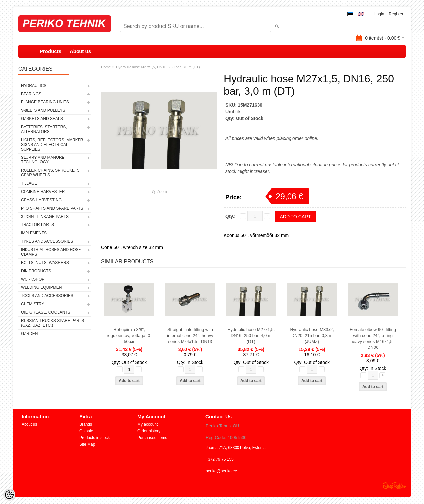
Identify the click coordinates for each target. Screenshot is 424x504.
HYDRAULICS (34, 86)
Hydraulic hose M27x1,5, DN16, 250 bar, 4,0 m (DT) (251, 335)
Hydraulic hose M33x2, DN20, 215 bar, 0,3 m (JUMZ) (312, 335)
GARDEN (29, 334)
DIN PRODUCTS (36, 271)
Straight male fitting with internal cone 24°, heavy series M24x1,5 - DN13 (190, 335)
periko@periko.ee (221, 471)
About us (80, 51)
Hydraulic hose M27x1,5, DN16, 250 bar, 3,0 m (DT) (158, 67)
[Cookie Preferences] (9, 495)
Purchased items (152, 438)
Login (379, 14)
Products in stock (95, 438)
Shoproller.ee (394, 486)
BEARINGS (31, 94)
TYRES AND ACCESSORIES (47, 241)
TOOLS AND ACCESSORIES (47, 296)
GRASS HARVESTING (41, 200)
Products (51, 51)
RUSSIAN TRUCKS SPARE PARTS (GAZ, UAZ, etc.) (53, 323)
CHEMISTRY (32, 304)
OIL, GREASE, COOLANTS (46, 312)
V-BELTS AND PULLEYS (43, 110)
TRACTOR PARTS (37, 225)
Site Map (87, 444)
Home (106, 67)
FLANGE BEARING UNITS (45, 102)
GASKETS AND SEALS (42, 119)
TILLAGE (29, 183)
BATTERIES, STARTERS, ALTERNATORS (44, 129)
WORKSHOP (33, 279)
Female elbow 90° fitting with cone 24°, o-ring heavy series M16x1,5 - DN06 (373, 338)
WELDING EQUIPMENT (43, 287)
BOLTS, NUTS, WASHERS (45, 263)
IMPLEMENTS (34, 233)
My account (148, 424)
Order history (149, 431)
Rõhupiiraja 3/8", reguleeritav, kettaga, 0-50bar (129, 335)
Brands (86, 424)
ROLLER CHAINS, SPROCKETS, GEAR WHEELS (51, 173)
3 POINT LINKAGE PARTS (45, 217)
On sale (86, 431)
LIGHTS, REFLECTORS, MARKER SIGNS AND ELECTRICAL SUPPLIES (52, 145)
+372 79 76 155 (220, 459)
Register (396, 14)
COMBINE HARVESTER (43, 192)
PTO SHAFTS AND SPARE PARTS (52, 208)
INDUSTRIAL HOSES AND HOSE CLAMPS (51, 252)
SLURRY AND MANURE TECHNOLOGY (43, 160)
